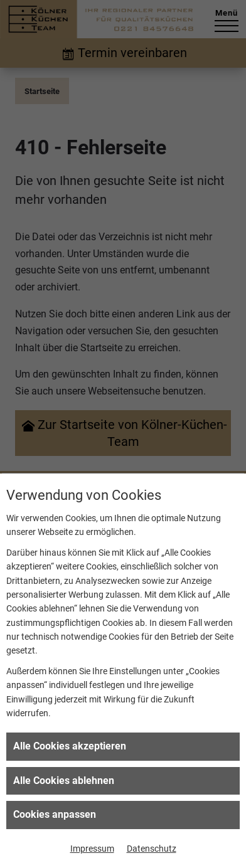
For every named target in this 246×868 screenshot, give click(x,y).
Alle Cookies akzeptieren (70, 746)
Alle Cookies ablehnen (64, 781)
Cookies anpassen (55, 814)
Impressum (92, 849)
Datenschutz (152, 849)
